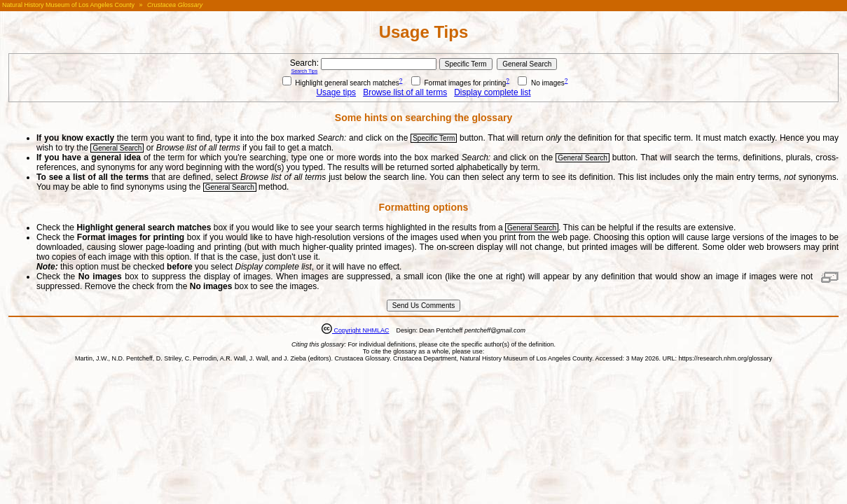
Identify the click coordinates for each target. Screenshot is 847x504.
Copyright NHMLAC (361, 330)
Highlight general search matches (341, 83)
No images (541, 83)
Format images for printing (459, 83)
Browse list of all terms (405, 92)
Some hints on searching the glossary (423, 118)
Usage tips (336, 92)
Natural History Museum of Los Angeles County (68, 5)
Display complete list (492, 92)
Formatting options (424, 207)
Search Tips (304, 71)
